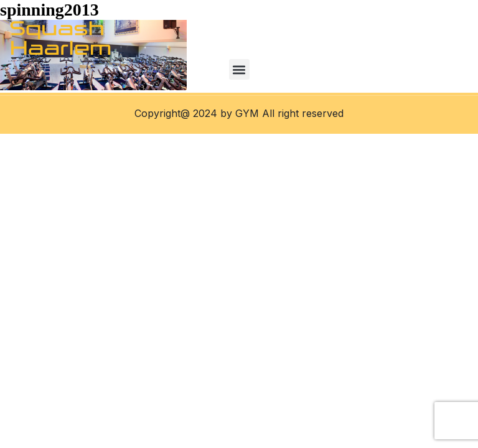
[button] (239, 69)
